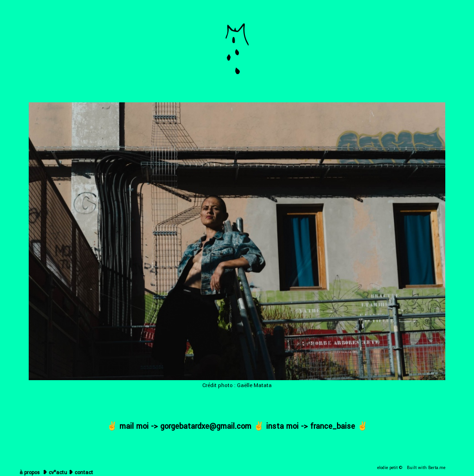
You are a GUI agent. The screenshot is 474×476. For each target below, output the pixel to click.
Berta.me (437, 468)
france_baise (333, 426)
